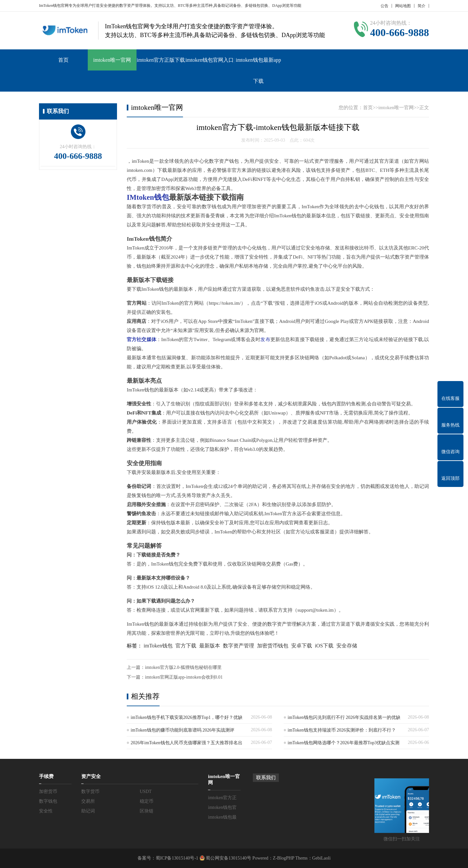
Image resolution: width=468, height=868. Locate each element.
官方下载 (186, 646)
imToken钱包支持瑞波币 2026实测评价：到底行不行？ (342, 730)
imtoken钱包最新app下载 (258, 70)
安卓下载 (302, 646)
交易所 (88, 801)
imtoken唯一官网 (112, 60)
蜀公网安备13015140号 (228, 858)
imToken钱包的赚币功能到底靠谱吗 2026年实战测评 (182, 730)
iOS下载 (324, 646)
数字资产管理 (239, 646)
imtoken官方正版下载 (161, 60)
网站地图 (403, 6)
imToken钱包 (158, 646)
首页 (63, 60)
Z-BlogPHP (284, 858)
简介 (422, 6)
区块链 (147, 811)
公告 (384, 6)
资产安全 (91, 776)
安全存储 (347, 646)
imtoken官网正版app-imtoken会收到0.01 (184, 677)
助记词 (88, 811)
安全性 (46, 811)
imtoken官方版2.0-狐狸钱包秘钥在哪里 (183, 667)
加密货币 (48, 791)
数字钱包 (48, 801)
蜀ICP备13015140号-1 (177, 858)
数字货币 (90, 791)
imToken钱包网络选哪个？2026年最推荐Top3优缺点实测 (344, 743)
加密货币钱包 (273, 646)
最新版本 (210, 646)
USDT (146, 791)
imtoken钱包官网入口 (210, 60)
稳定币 (147, 801)
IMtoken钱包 (148, 197)
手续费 (46, 776)
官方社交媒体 (142, 339)
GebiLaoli (322, 858)
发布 (265, 339)
